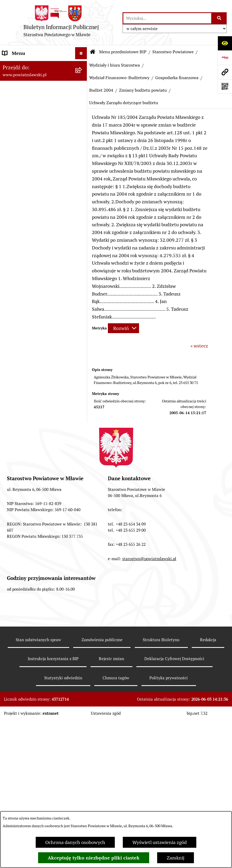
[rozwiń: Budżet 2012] (82, 643)
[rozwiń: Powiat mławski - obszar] (82, 134)
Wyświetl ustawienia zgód (160, 842)
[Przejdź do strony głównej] (61, 23)
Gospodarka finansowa (177, 78)
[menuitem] (44, 80)
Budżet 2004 (101, 90)
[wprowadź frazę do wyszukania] (167, 18)
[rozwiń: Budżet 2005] (82, 505)
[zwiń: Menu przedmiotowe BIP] (82, 65)
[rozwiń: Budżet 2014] (82, 733)
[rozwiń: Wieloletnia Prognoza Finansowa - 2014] (82, 749)
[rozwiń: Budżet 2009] (82, 567)
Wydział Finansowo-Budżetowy (119, 78)
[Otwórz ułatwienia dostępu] (225, 43)
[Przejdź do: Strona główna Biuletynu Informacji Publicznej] (93, 52)
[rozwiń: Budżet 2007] (82, 536)
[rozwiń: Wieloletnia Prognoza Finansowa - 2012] (82, 658)
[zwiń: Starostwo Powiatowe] (82, 165)
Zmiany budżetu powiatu (143, 90)
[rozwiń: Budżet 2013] (82, 688)
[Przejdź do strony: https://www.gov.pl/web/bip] (225, 58)
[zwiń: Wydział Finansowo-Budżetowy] (82, 309)
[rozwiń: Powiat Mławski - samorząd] (82, 150)
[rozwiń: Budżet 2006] (82, 520)
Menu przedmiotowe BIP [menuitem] (29, 65)
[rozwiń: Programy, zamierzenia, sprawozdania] (82, 111)
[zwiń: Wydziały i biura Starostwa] (82, 234)
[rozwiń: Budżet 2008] (82, 551)
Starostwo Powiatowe (173, 52)
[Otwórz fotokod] (225, 86)
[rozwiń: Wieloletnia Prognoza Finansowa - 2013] (82, 704)
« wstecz (199, 346)
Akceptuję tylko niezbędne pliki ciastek (94, 858)
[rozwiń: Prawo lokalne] (82, 96)
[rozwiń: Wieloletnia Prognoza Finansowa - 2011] (82, 613)
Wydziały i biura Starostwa (115, 65)
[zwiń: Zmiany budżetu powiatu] (82, 385)
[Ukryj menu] (81, 53)
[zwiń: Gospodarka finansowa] (82, 332)
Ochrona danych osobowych (75, 842)
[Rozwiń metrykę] (123, 328)
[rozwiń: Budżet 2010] (82, 582)
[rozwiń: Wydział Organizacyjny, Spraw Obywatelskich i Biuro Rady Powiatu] (82, 257)
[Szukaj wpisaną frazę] (219, 18)
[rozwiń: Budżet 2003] (82, 354)
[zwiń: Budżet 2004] (82, 370)
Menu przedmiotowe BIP (123, 52)
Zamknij (176, 858)
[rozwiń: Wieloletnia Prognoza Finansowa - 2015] (82, 794)
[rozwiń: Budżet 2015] (82, 779)
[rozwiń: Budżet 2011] (82, 597)
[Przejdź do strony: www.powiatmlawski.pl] (225, 72)
